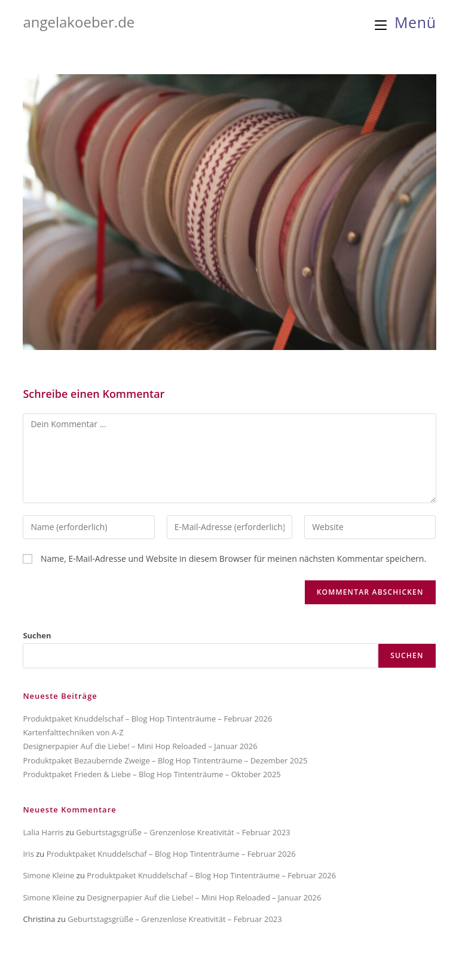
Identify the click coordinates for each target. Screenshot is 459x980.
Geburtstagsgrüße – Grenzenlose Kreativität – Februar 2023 (183, 832)
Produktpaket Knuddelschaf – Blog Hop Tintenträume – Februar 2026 (147, 719)
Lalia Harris (43, 832)
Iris (28, 854)
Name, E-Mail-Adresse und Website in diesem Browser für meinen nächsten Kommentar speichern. (233, 559)
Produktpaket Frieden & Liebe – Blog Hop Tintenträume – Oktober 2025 (152, 774)
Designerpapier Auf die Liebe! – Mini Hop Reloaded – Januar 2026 (140, 746)
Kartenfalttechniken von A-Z (73, 732)
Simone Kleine (48, 875)
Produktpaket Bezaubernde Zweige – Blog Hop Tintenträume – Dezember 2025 (165, 760)
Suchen (37, 635)
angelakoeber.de (79, 22)
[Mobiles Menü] (406, 22)
